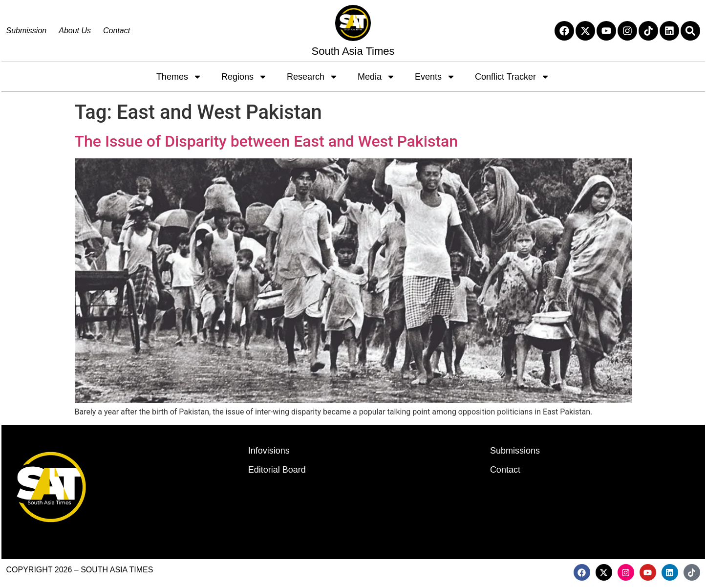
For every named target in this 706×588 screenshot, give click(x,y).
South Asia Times (353, 51)
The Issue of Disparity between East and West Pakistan (267, 141)
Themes (179, 77)
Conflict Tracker (512, 77)
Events (435, 77)
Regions (244, 77)
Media (376, 77)
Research (312, 77)
